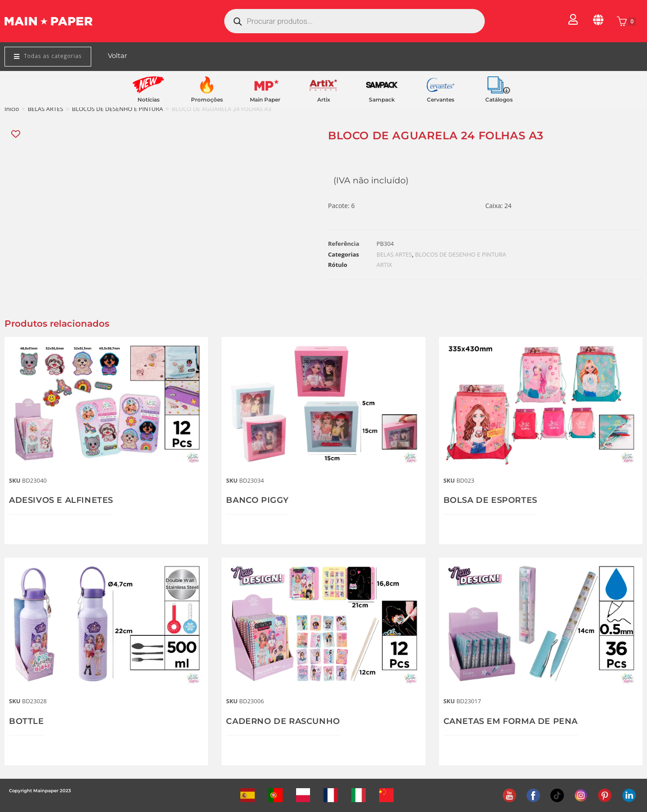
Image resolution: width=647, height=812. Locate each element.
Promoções (207, 100)
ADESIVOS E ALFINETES (61, 500)
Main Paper (265, 100)
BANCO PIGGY (257, 500)
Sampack (382, 100)
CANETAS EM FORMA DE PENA (511, 721)
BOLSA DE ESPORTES (490, 500)
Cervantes (441, 100)
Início (12, 109)
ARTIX (384, 265)
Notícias (148, 100)
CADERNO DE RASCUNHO (283, 721)
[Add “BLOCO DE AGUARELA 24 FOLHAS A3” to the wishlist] (16, 134)
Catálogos (499, 100)
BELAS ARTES (46, 109)
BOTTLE (27, 721)
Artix (324, 100)
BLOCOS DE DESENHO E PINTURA (117, 109)
